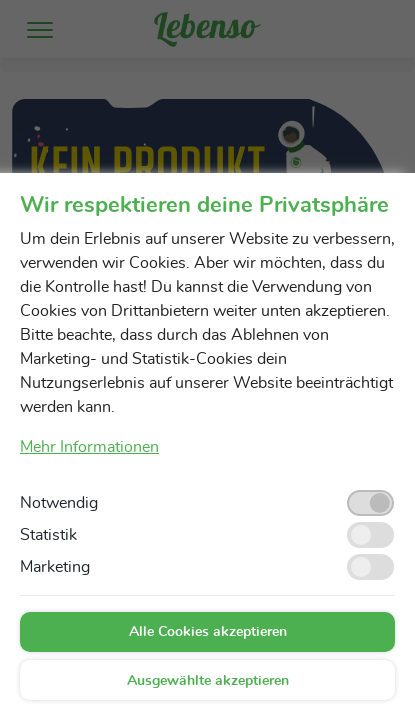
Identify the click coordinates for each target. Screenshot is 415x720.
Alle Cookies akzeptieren (208, 632)
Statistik (48, 535)
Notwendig (59, 503)
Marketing (55, 567)
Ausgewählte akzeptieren (208, 681)
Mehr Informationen (89, 447)
